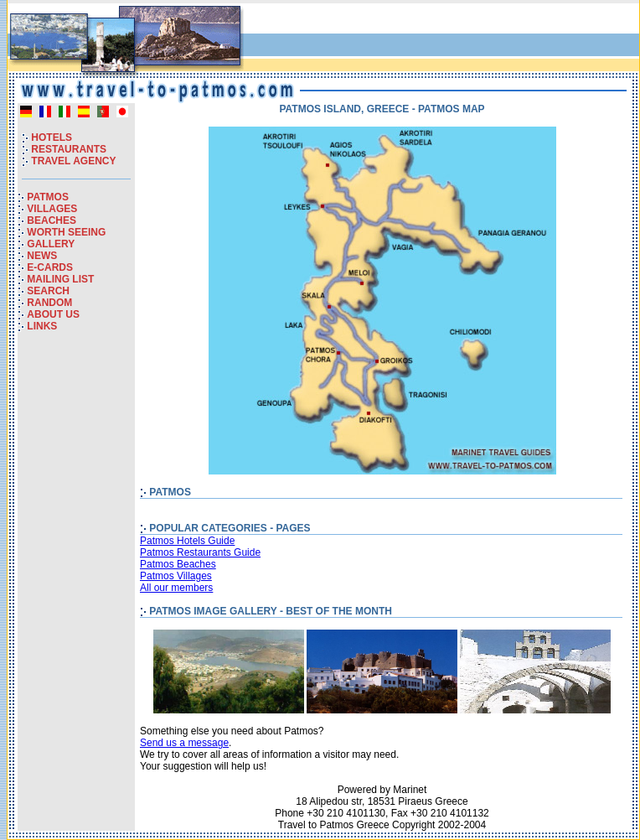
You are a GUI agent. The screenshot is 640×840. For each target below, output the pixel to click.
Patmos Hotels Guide (187, 541)
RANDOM (49, 303)
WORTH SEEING (66, 232)
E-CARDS (50, 267)
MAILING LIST (60, 279)
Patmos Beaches (178, 564)
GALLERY (51, 244)
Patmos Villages (176, 576)
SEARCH (48, 291)
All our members (176, 588)
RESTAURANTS (69, 149)
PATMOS (48, 197)
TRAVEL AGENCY (73, 161)
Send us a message (184, 743)
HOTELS (52, 137)
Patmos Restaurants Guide (200, 552)
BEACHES (52, 220)
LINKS (42, 326)
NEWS (42, 256)
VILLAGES (52, 209)
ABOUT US (53, 314)
